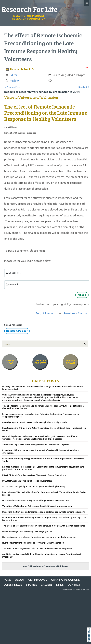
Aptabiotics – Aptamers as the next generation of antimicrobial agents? (36, 445)
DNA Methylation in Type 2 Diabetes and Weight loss (27, 481)
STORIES (31, 585)
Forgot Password (46, 313)
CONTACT (74, 585)
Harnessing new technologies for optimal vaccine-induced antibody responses (39, 537)
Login (82, 295)
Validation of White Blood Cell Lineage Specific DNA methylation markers (37, 506)
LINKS (60, 585)
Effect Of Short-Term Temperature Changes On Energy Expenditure (34, 475)
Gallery (47, 585)
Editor (13, 75)
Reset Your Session (76, 313)
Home (7, 580)
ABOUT (20, 580)
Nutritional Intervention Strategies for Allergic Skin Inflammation (33, 543)
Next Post (84, 87)
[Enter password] (47, 285)
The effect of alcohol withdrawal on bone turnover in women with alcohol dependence (44, 526)
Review (14, 81)
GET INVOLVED (38, 580)
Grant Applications (65, 580)
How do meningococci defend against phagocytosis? (27, 532)
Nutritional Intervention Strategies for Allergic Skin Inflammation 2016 (36, 501)
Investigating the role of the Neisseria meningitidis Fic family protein (34, 422)
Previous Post (12, 87)
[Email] (47, 273)
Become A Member (17, 331)
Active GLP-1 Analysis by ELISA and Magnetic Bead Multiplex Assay (34, 486)
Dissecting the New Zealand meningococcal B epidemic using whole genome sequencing (44, 512)
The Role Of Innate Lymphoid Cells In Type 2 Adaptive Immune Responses (37, 549)
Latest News (13, 585)
